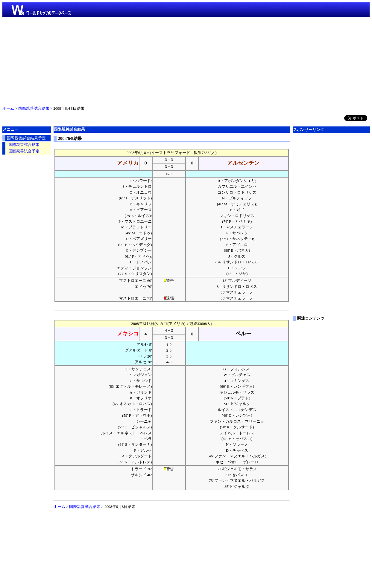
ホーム (8, 109)
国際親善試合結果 (34, 109)
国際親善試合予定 (24, 151)
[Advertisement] (186, 60)
